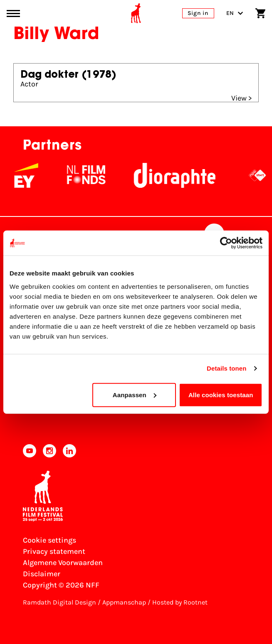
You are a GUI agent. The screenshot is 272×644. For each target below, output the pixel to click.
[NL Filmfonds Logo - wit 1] (91, 175)
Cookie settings (49, 540)
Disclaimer (42, 574)
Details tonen (226, 368)
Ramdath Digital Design (59, 602)
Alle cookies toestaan (221, 395)
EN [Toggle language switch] (235, 13)
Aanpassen (135, 395)
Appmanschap (124, 602)
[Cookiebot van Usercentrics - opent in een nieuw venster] (226, 243)
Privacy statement (54, 551)
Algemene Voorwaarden (63, 563)
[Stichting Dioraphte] (180, 175)
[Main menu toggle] (13, 14)
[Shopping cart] (260, 13)
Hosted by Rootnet (180, 602)
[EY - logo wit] (31, 175)
